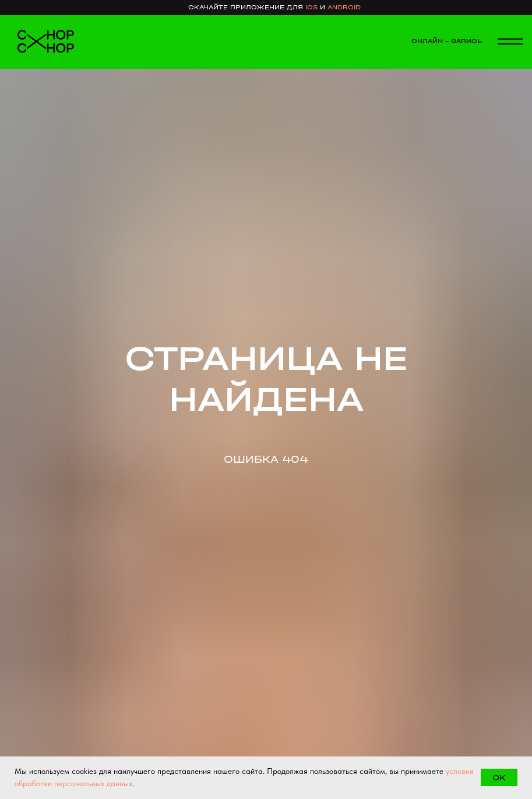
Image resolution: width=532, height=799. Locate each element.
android (344, 7)
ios (311, 7)
